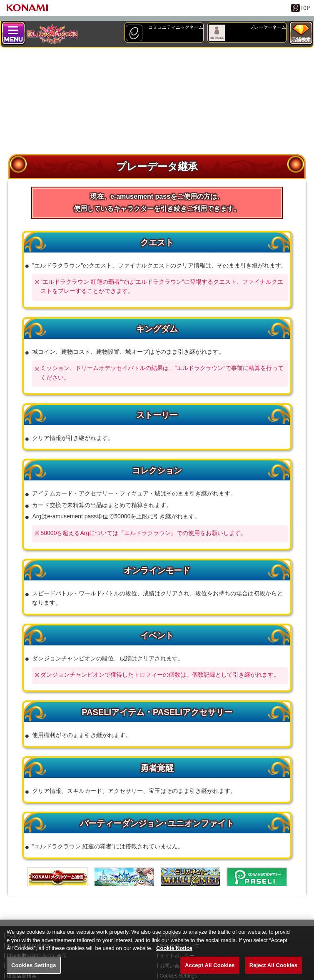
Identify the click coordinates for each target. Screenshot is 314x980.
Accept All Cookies (210, 971)
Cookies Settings (34, 971)
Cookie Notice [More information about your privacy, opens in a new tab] (174, 954)
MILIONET (190, 877)
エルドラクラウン (124, 877)
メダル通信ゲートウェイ (57, 877)
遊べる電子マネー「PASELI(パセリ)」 (257, 877)
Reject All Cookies (273, 971)
